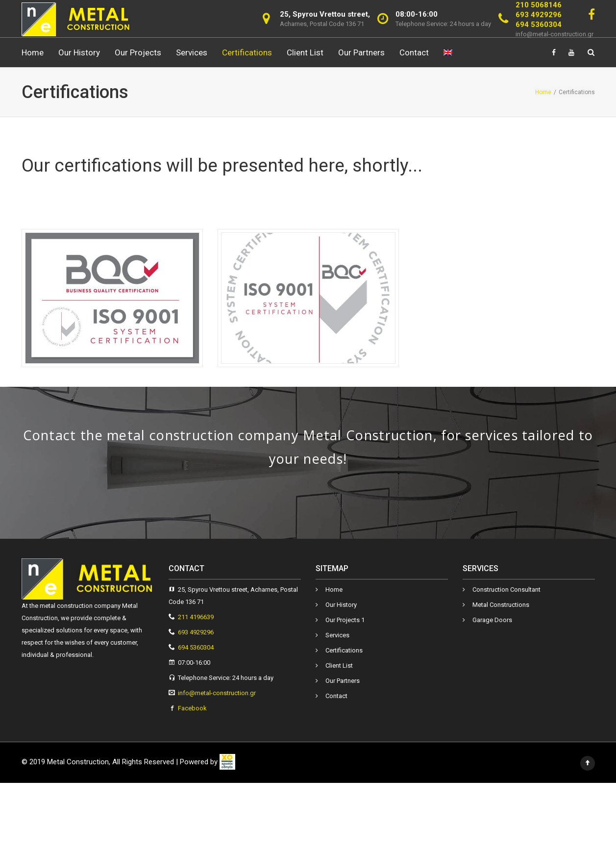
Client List (305, 52)
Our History (79, 52)
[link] (227, 762)
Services (192, 52)
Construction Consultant (506, 590)
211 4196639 (196, 617)
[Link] (591, 15)
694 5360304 (539, 25)
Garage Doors (492, 620)
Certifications (247, 52)
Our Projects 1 (345, 620)
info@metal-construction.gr (554, 34)
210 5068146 (539, 5)
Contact (414, 52)
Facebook (192, 708)
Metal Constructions (501, 605)
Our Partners (361, 52)
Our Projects (138, 52)
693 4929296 (539, 15)
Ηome (33, 52)
